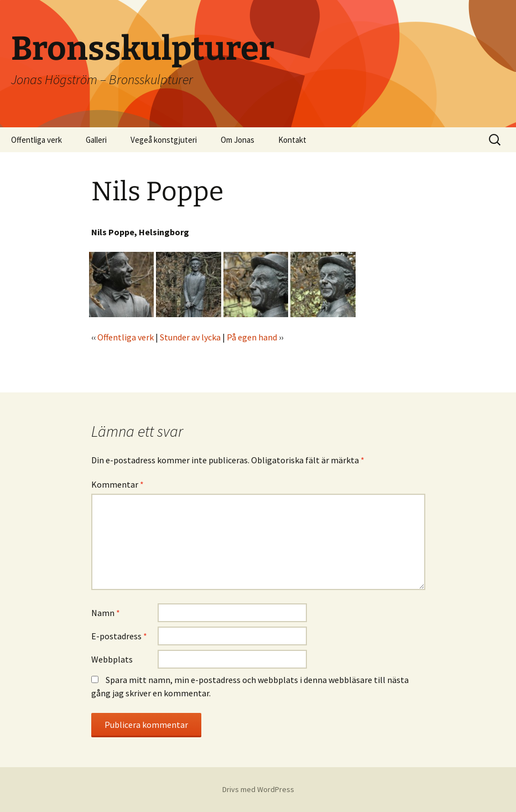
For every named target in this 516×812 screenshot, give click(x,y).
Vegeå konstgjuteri (164, 140)
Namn (106, 613)
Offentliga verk (37, 140)
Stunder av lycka (190, 337)
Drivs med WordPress (258, 789)
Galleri (96, 140)
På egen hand (252, 337)
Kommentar (118, 484)
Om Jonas (238, 140)
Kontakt (292, 140)
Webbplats (112, 659)
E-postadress (119, 636)
